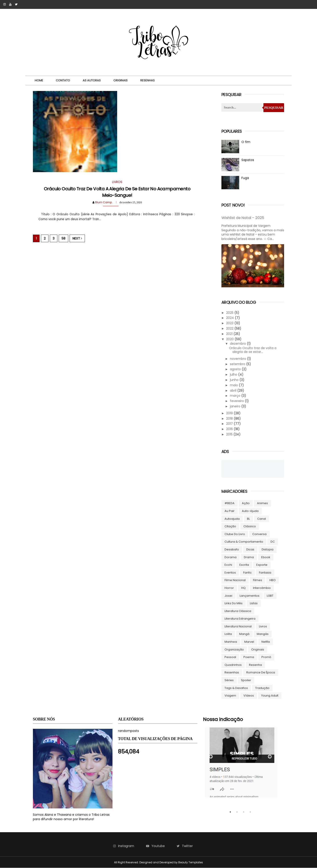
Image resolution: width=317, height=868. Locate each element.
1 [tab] (230, 812)
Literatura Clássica (238, 611)
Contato (63, 80)
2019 (230, 413)
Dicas (250, 549)
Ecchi (228, 565)
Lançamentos (250, 596)
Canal (262, 519)
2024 (230, 318)
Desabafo (232, 549)
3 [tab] (244, 812)
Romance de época (261, 672)
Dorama (231, 557)
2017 (230, 424)
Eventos (230, 573)
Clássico (250, 526)
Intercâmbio (262, 588)
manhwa (231, 642)
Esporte (262, 565)
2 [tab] (237, 812)
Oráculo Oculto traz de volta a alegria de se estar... (253, 350)
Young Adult (270, 696)
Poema (249, 657)
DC (273, 542)
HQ (243, 588)
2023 (230, 323)
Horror (229, 588)
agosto (236, 369)
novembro (238, 359)
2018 (230, 419)
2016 (230, 429)
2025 (230, 313)
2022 (230, 328)
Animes (262, 503)
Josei (228, 596)
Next (77, 238)
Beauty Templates (191, 862)
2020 (230, 339)
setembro (238, 364)
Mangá (244, 634)
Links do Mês (234, 603)
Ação (246, 503)
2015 (230, 434)
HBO (273, 580)
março (236, 396)
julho (234, 375)
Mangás (263, 634)
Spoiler (246, 680)
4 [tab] (250, 812)
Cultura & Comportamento (244, 542)
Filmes (258, 580)
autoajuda (232, 519)
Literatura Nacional (238, 626)
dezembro (238, 344)
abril (234, 391)
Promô (266, 657)
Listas (254, 603)
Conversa (259, 534)
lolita (228, 634)
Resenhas (147, 80)
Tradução (262, 688)
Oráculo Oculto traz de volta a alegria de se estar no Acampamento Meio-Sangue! (117, 192)
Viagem (230, 696)
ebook (266, 557)
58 (63, 238)
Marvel (249, 642)
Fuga (245, 178)
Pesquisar (274, 108)
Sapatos (248, 160)
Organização (234, 649)
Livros (263, 626)
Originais (120, 80)
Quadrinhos (233, 665)
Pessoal (230, 657)
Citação (230, 526)
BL (248, 519)
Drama (249, 557)
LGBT (270, 596)
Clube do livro (235, 534)
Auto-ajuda (250, 511)
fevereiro (237, 401)
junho (235, 380)
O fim (246, 142)
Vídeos (249, 696)
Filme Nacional (235, 580)
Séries (229, 680)
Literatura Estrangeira (240, 619)
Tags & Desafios (236, 688)
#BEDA (230, 503)
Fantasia (265, 573)
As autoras (92, 80)
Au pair (230, 511)
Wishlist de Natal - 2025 (243, 218)
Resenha (255, 665)
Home (39, 80)
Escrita (244, 565)
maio (234, 385)
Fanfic (247, 573)
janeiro (236, 406)
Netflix (266, 642)
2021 (230, 334)
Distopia (268, 549)
